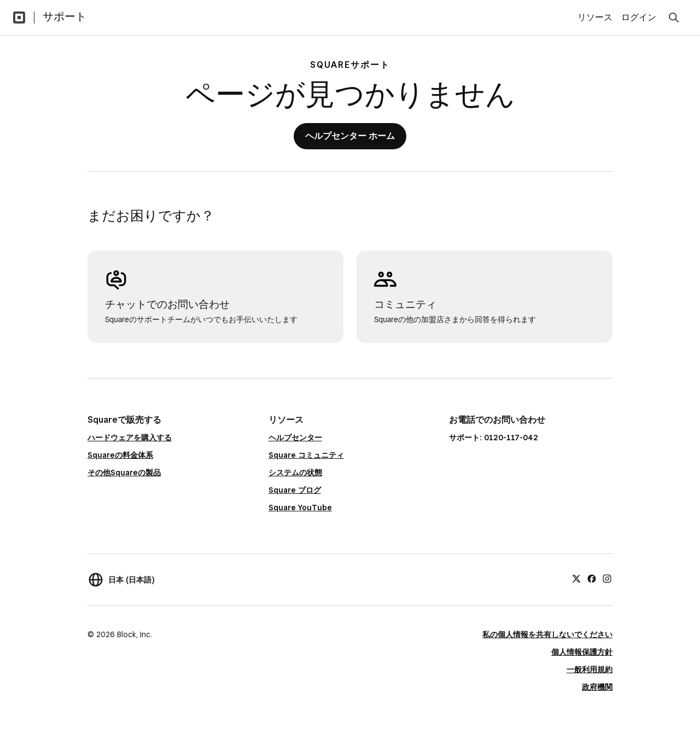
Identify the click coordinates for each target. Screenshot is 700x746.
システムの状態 (295, 473)
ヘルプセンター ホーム (350, 136)
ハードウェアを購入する (130, 438)
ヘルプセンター (295, 438)
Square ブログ (295, 490)
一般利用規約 (590, 669)
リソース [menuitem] (595, 17)
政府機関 (597, 687)
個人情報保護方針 (582, 652)
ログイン (639, 17)
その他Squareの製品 (124, 473)
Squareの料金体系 (120, 455)
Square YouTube (300, 508)
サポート (65, 16)
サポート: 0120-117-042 (494, 438)
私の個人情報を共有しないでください (547, 634)
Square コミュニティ (306, 455)
